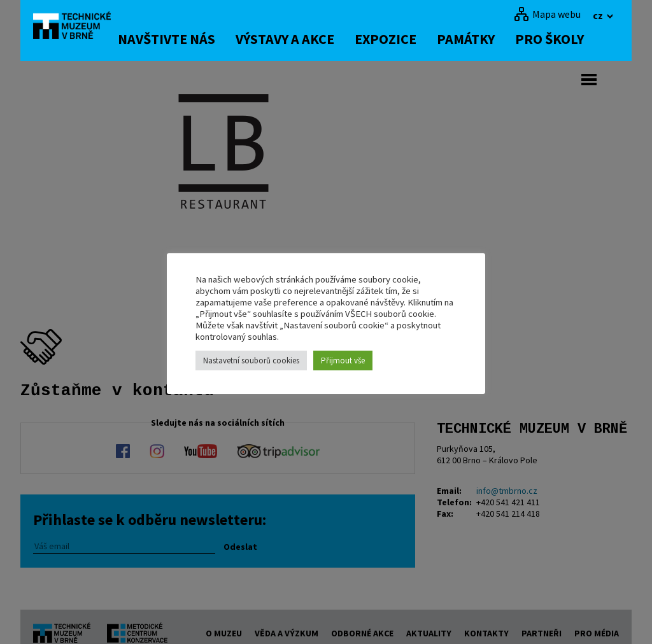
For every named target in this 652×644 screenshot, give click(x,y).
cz (599, 15)
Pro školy (572, 39)
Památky (488, 39)
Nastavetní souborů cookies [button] (251, 360)
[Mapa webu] (547, 14)
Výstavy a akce (307, 39)
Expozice (408, 39)
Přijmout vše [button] (343, 360)
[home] (80, 29)
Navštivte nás (189, 39)
